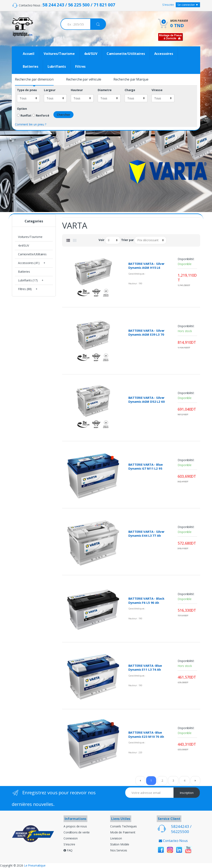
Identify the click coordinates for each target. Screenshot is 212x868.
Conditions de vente (77, 832)
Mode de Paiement (123, 832)
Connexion (71, 838)
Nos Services (119, 850)
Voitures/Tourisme (59, 54)
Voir (101, 240)
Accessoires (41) (29, 263)
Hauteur (77, 90)
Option (22, 109)
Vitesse (157, 90)
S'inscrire (168, 5)
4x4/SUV (91, 54)
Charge (130, 90)
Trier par (128, 240)
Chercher (63, 115)
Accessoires (164, 54)
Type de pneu (27, 90)
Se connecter (188, 5)
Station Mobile (120, 844)
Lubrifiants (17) (28, 280)
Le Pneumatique (35, 865)
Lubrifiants (57, 66)
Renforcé (41, 116)
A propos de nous (75, 826)
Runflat (24, 116)
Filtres (80, 66)
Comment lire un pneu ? (31, 124)
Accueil (29, 54)
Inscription (187, 793)
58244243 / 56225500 (181, 829)
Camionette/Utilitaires (126, 54)
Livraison (116, 838)
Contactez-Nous (173, 841)
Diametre (105, 90)
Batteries (31, 66)
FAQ (68, 850)
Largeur (50, 90)
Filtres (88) (25, 289)
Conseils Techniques (123, 826)
